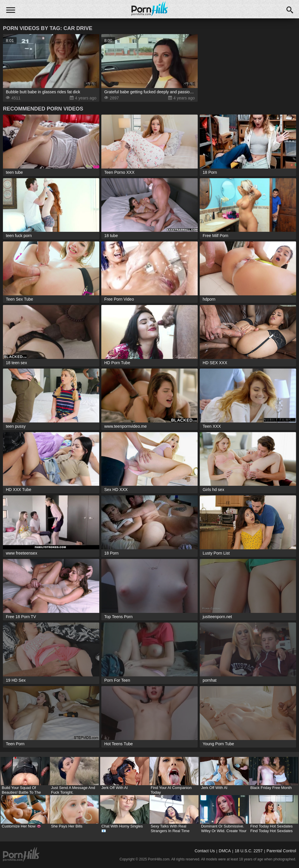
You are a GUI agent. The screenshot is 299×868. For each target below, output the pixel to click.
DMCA (225, 851)
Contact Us (205, 851)
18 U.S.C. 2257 (249, 851)
